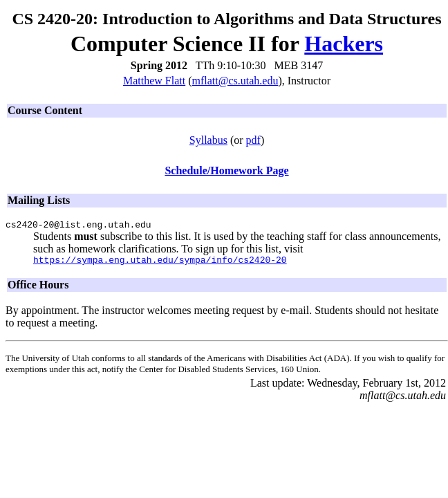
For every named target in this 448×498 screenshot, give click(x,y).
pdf (253, 140)
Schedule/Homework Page (226, 170)
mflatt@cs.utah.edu (235, 81)
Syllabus (208, 140)
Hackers (344, 44)
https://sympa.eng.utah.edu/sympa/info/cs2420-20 (160, 264)
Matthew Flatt (154, 81)
